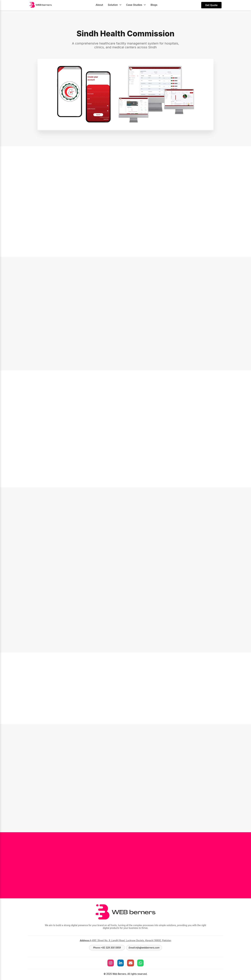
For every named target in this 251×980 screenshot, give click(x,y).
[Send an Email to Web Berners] (131, 963)
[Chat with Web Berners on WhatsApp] (142, 963)
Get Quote (211, 5)
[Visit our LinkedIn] (120, 963)
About (99, 5)
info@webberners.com (147, 948)
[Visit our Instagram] (109, 963)
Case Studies (136, 5)
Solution (115, 5)
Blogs (154, 5)
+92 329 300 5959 (111, 948)
